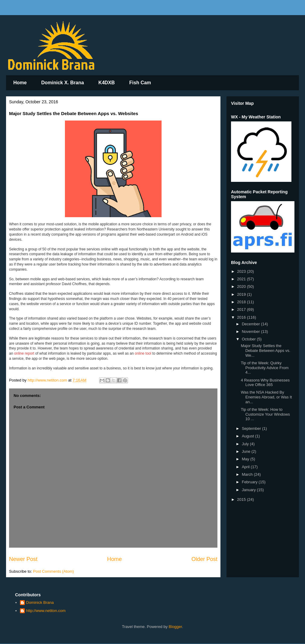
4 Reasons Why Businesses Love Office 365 (265, 383)
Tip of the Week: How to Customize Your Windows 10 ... (265, 414)
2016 (242, 317)
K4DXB (107, 83)
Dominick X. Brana (62, 83)
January (249, 490)
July (246, 444)
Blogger (175, 627)
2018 (242, 302)
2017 (242, 309)
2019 (242, 294)
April (246, 467)
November (252, 332)
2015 (242, 499)
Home (20, 83)
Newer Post (23, 559)
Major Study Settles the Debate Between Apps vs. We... (265, 350)
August (249, 436)
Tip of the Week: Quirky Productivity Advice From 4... (265, 368)
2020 (242, 287)
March (248, 474)
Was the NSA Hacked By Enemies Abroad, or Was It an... (266, 397)
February (250, 482)
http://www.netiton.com (46, 611)
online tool (143, 353)
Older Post (204, 559)
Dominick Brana (40, 602)
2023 (242, 271)
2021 (242, 279)
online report (24, 353)
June (247, 451)
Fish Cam (140, 83)
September (252, 428)
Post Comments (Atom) (54, 571)
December (252, 324)
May (246, 459)
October (249, 339)
